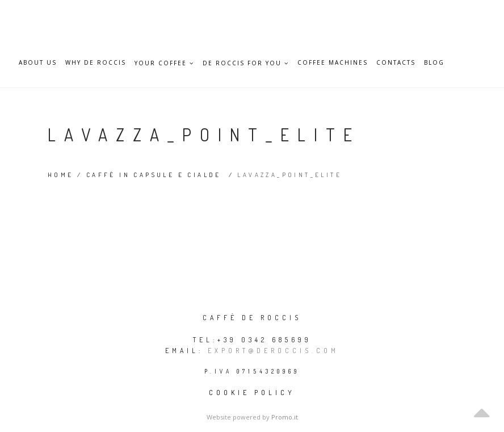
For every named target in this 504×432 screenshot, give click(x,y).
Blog (434, 63)
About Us (38, 63)
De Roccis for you (246, 63)
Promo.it (285, 417)
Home (61, 175)
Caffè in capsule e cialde (154, 175)
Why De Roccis (96, 63)
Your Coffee (164, 63)
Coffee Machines (333, 63)
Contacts (396, 63)
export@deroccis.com (273, 351)
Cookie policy (252, 393)
